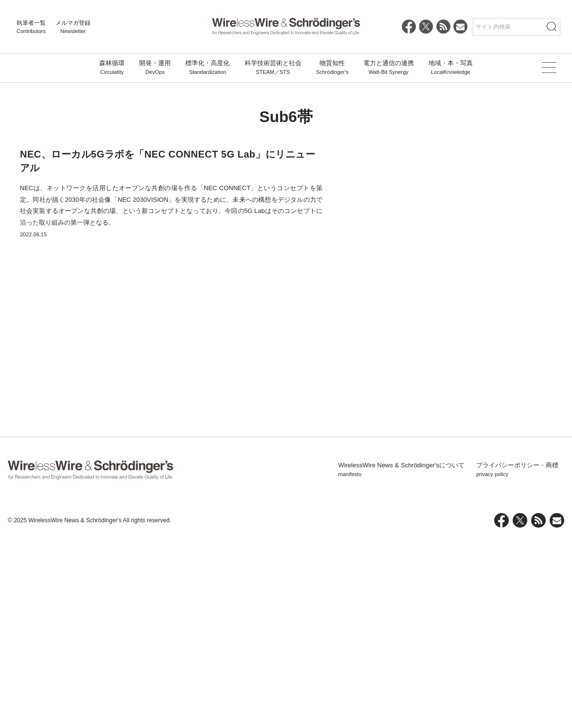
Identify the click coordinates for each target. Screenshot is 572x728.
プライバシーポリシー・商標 (517, 658)
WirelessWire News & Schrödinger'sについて (401, 658)
